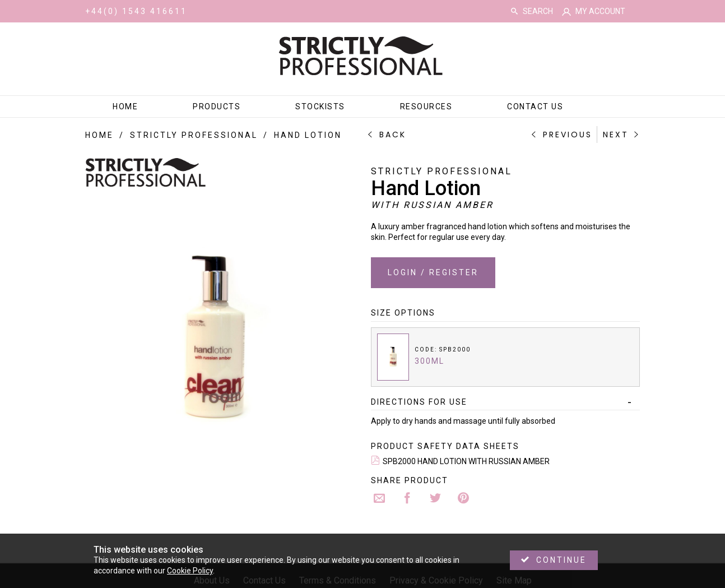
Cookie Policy (190, 571)
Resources (426, 107)
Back (393, 135)
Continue (561, 560)
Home (125, 107)
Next (616, 135)
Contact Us (535, 107)
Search (514, 11)
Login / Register (433, 272)
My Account (600, 11)
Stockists (320, 107)
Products (217, 107)
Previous (568, 135)
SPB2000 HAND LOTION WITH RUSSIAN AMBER (466, 461)
